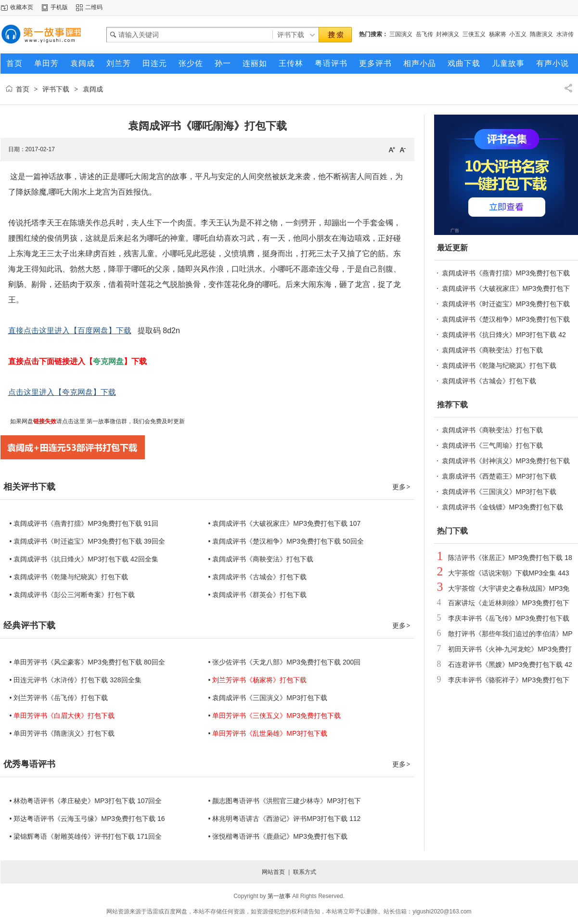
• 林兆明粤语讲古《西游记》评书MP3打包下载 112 (285, 819)
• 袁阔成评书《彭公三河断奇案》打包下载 (72, 595)
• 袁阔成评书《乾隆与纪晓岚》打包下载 (69, 577)
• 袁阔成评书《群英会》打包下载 (258, 595)
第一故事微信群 (106, 421)
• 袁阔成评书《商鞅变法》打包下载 (261, 559)
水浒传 (565, 34)
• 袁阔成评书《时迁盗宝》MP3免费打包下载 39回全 (87, 541)
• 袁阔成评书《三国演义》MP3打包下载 (268, 698)
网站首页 (273, 872)
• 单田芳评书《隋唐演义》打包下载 (62, 733)
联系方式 (305, 872)
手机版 (59, 7)
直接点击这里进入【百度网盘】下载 (70, 331)
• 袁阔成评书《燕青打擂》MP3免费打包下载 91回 (84, 523)
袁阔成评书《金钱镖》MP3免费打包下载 (503, 507)
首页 (23, 89)
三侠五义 (474, 34)
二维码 (94, 7)
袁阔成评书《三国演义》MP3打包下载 (499, 492)
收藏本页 (22, 7)
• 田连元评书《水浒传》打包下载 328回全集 (76, 680)
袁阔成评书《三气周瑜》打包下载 (492, 445)
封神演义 (448, 34)
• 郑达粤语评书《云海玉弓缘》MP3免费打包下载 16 (87, 819)
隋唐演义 (541, 34)
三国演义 (401, 34)
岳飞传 (424, 34)
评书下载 (56, 89)
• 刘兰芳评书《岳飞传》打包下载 (59, 698)
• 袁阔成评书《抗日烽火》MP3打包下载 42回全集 (84, 559)
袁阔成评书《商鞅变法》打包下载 (492, 350)
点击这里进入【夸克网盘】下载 (62, 392)
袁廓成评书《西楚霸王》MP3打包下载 (499, 476)
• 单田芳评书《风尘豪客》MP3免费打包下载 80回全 (87, 662)
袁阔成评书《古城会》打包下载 (489, 381)
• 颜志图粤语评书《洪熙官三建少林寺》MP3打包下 (285, 801)
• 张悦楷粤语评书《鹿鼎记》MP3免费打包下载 (278, 836)
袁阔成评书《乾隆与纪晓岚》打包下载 (499, 365)
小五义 (518, 34)
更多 (402, 487)
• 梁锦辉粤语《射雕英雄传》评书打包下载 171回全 (86, 836)
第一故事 (279, 896)
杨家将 (498, 34)
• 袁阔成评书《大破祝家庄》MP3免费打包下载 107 (285, 523)
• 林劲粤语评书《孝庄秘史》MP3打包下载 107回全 (86, 801)
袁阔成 (93, 89)
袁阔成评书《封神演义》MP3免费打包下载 (506, 461)
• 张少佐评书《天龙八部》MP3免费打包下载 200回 (285, 662)
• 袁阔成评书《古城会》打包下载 (258, 577)
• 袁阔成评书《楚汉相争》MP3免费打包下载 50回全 (286, 541)
